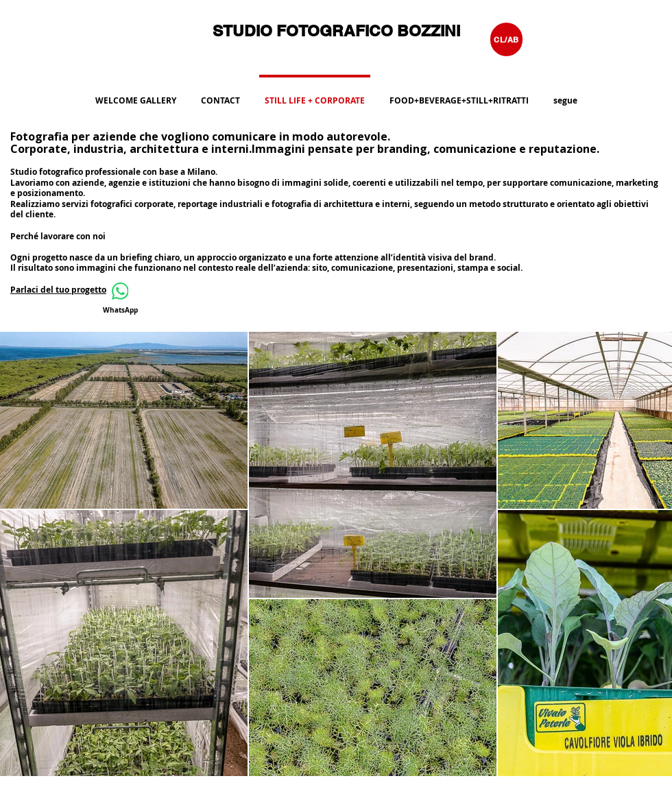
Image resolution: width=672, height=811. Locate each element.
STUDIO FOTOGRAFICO (305, 31)
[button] (459, 95)
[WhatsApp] (120, 299)
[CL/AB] (506, 39)
